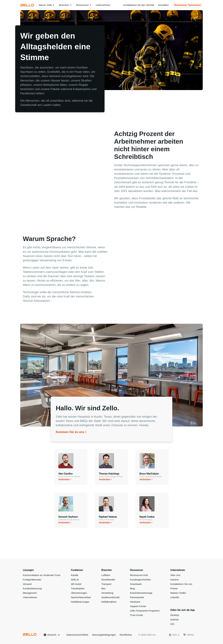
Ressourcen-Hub (139, 575)
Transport (106, 584)
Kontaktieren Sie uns (181, 584)
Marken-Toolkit (178, 593)
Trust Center (137, 615)
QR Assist (76, 584)
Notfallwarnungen (80, 602)
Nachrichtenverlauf (81, 597)
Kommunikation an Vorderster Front (42, 575)
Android (174, 620)
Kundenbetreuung (32, 588)
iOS (172, 624)
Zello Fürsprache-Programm (145, 611)
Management (30, 593)
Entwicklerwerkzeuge (141, 593)
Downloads (136, 584)
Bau (104, 588)
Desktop (175, 615)
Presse (174, 588)
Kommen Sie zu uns (70, 432)
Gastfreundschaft (110, 597)
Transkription (78, 588)
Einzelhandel (108, 580)
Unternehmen (30, 597)
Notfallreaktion (109, 602)
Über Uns (175, 575)
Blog (132, 588)
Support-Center (138, 606)
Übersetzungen (79, 593)
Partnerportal (137, 597)
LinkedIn (175, 597)
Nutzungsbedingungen (104, 635)
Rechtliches (126, 635)
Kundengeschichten (140, 580)
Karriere (174, 580)
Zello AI (75, 580)
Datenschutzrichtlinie (77, 635)
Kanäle (75, 575)
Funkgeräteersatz (32, 580)
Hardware (135, 602)
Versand (27, 584)
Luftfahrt (106, 575)
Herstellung (107, 593)
